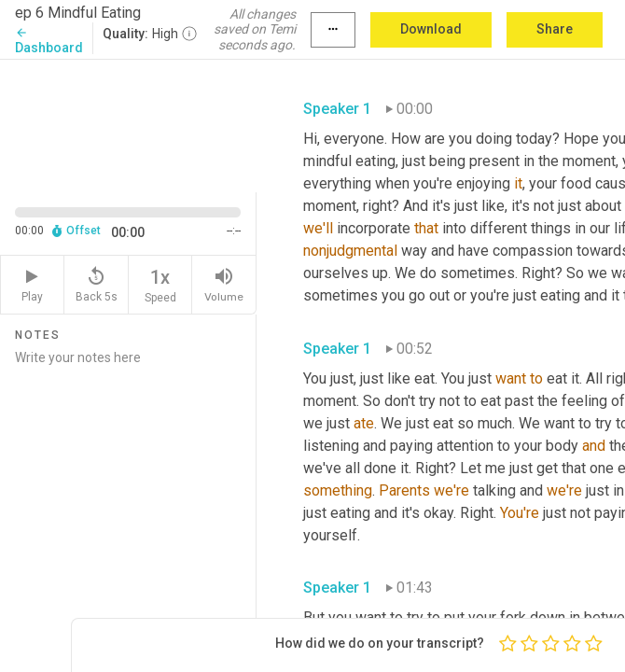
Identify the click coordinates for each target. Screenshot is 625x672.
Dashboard (49, 41)
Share (555, 29)
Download (431, 29)
